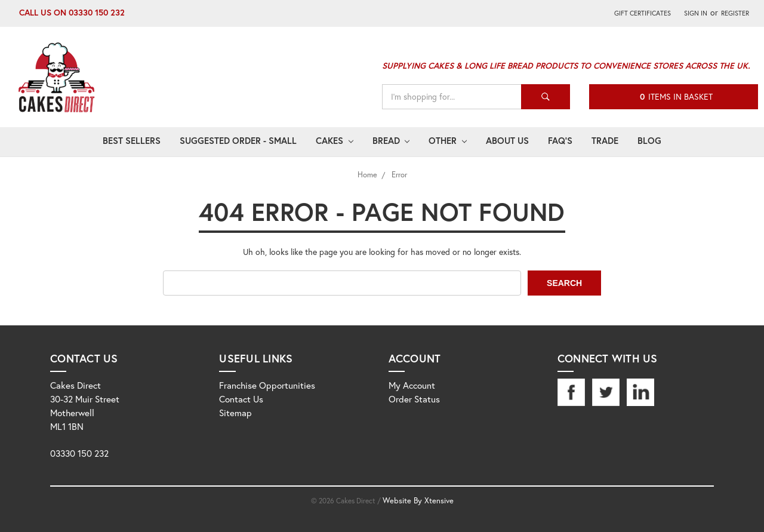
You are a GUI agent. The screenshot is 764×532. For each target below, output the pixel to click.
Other (448, 140)
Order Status (414, 399)
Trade (605, 140)
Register (735, 13)
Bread (391, 140)
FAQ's (560, 140)
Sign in (696, 13)
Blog (649, 140)
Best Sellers (132, 140)
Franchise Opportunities (267, 385)
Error (399, 175)
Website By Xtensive (418, 500)
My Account (412, 385)
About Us (507, 140)
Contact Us (241, 399)
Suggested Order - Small (238, 140)
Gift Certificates (643, 13)
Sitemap (235, 413)
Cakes (335, 140)
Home (367, 175)
